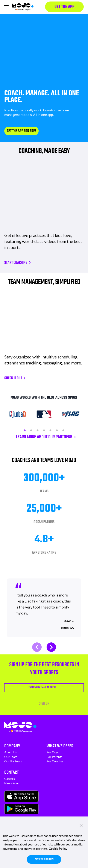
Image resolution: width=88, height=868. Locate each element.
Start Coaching (16, 263)
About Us (11, 752)
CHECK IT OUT (13, 378)
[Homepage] (23, 7)
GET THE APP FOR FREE (22, 131)
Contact (11, 772)
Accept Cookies (44, 860)
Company (12, 746)
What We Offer (60, 746)
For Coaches (55, 761)
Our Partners (13, 761)
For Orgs (52, 752)
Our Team (11, 757)
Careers (10, 779)
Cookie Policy (58, 849)
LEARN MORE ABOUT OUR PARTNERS (44, 437)
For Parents (54, 757)
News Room (12, 783)
